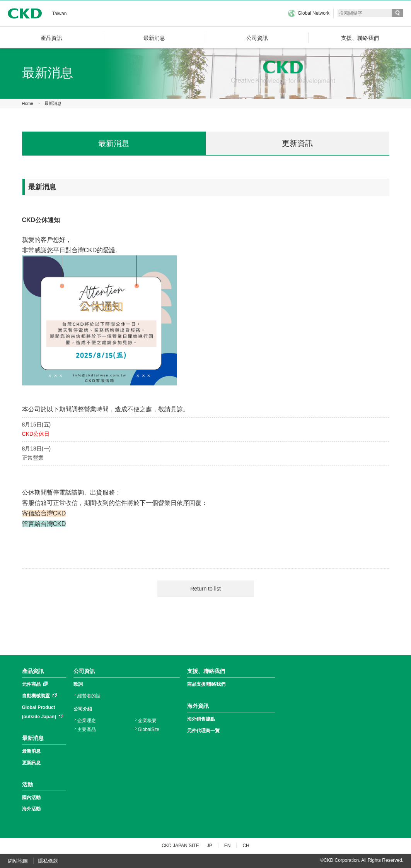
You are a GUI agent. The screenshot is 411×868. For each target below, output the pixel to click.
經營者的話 (89, 696)
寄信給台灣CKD (44, 513)
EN (228, 846)
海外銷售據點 (201, 719)
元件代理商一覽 (203, 731)
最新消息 (53, 103)
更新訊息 (31, 763)
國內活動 (31, 798)
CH (246, 846)
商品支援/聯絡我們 (206, 684)
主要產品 (87, 729)
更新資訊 (297, 143)
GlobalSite (149, 729)
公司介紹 (83, 709)
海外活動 (31, 809)
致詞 (78, 684)
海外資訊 (198, 706)
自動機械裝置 (36, 696)
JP (210, 846)
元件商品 (31, 684)
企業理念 (87, 721)
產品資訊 (33, 671)
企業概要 (147, 721)
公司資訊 (84, 671)
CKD (25, 13)
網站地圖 (18, 861)
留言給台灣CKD (44, 524)
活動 (27, 784)
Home (28, 103)
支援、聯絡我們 (206, 671)
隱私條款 (48, 861)
